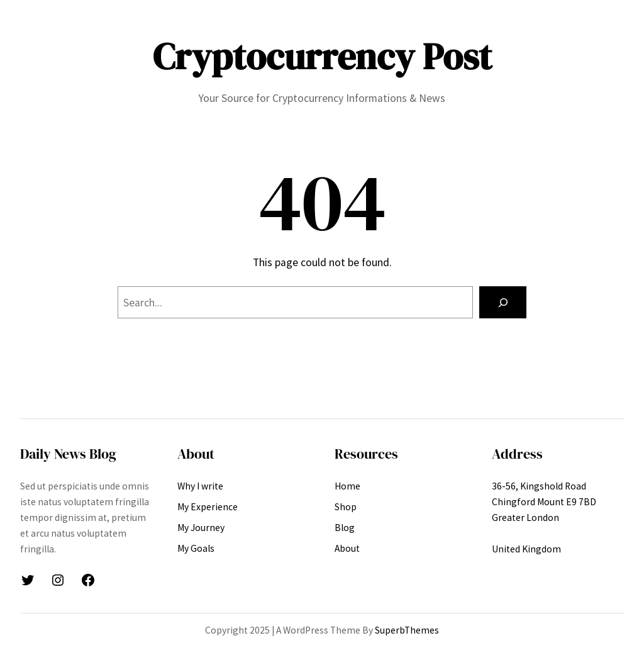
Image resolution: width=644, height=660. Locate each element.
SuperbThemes (407, 630)
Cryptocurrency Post (322, 57)
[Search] (503, 302)
